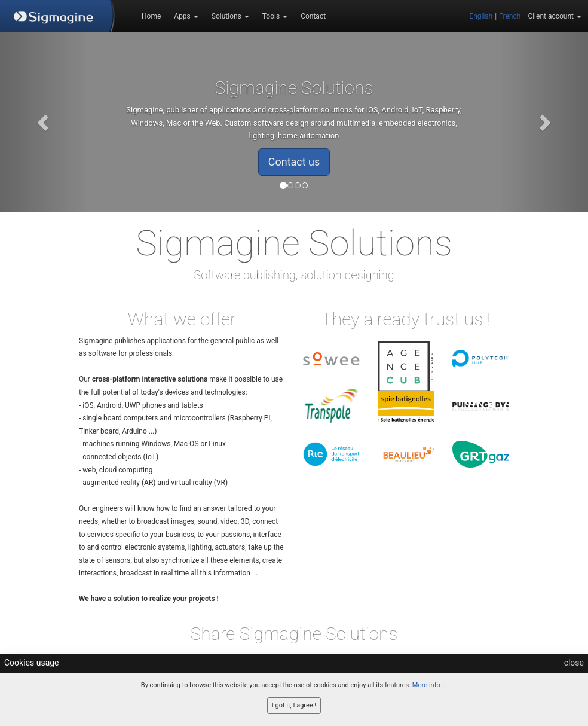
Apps (186, 16)
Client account (555, 16)
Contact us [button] (294, 162)
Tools (275, 16)
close (574, 663)
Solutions (230, 16)
